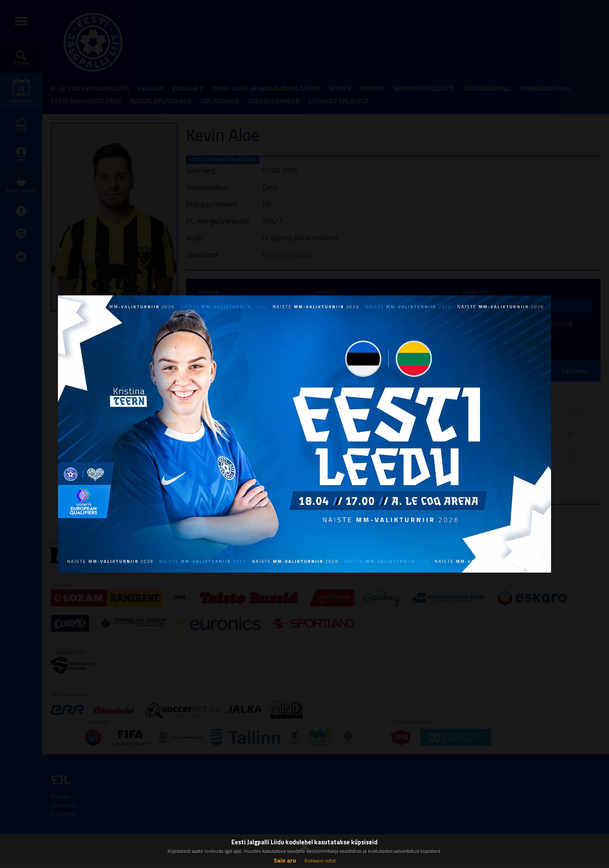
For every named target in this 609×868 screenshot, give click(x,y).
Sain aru (285, 860)
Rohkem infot (320, 861)
